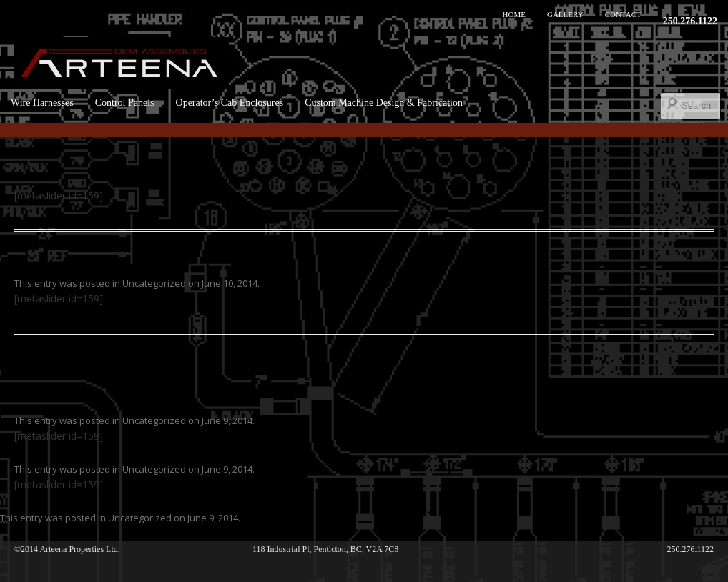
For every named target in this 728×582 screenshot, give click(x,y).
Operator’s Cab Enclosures (230, 103)
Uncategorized (154, 283)
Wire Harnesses (42, 103)
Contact (623, 14)
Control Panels (125, 103)
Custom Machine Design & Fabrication (384, 103)
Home (514, 14)
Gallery (565, 14)
